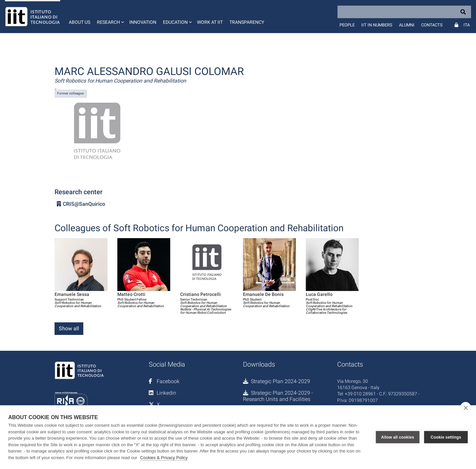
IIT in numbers (377, 25)
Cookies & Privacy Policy (164, 458)
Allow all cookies (398, 437)
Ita (467, 25)
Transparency (247, 22)
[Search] (404, 12)
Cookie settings (446, 437)
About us (79, 22)
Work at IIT (210, 22)
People (347, 25)
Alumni (407, 25)
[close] (466, 408)
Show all (69, 328)
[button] (110, 17)
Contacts (432, 25)
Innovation (143, 22)
